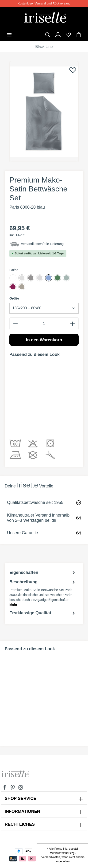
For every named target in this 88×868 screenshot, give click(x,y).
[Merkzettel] (68, 35)
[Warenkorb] (79, 35)
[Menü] (9, 35)
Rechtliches (20, 824)
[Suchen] (48, 35)
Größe (14, 298)
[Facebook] (5, 789)
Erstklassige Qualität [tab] (43, 613)
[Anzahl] (44, 324)
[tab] (43, 593)
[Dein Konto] (58, 35)
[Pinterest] (13, 789)
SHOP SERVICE (20, 798)
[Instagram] (21, 789)
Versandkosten (51, 857)
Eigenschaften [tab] (43, 573)
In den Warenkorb (44, 340)
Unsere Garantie (23, 533)
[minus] (15, 324)
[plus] (73, 324)
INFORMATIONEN (22, 811)
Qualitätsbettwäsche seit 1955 (35, 502)
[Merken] (73, 70)
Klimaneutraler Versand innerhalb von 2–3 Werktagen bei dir (38, 518)
